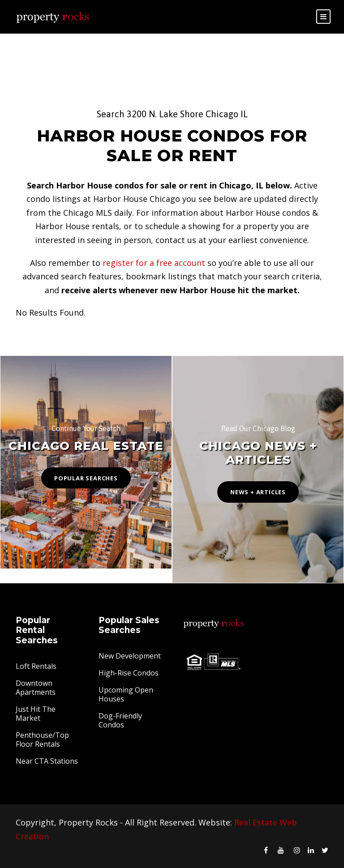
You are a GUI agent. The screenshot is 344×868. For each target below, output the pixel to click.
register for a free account (154, 263)
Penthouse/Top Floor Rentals (42, 740)
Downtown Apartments (36, 688)
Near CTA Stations (47, 761)
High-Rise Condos (129, 673)
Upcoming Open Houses (126, 694)
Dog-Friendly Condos (120, 720)
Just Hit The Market (36, 714)
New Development (130, 656)
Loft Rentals (36, 666)
